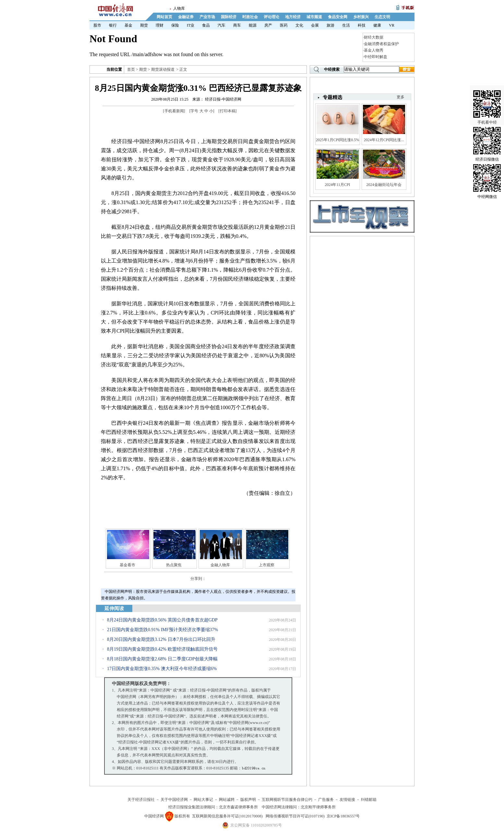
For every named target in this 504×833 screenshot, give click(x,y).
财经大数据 (374, 37)
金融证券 (186, 17)
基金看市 (127, 565)
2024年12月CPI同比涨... (384, 140)
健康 (377, 25)
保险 (175, 25)
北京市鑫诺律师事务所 (238, 807)
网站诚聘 (227, 800)
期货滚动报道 (163, 69)
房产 (268, 25)
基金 (128, 25)
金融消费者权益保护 (381, 44)
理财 (160, 25)
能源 (253, 25)
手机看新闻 (174, 111)
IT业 (191, 25)
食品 (206, 25)
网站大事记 (203, 800)
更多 (401, 97)
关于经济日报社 (141, 800)
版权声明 (248, 800)
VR (392, 25)
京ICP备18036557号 (343, 816)
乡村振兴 (361, 17)
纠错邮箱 (369, 800)
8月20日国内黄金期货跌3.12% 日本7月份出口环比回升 (161, 639)
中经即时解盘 (376, 57)
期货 (144, 25)
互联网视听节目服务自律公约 (287, 800)
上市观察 (267, 565)
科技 (362, 25)
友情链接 (347, 800)
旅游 (330, 25)
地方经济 (293, 17)
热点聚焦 (174, 565)
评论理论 (271, 17)
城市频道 (314, 17)
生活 (346, 25)
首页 (131, 69)
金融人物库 (220, 565)
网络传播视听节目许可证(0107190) (295, 816)
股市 (97, 25)
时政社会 (250, 17)
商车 (237, 25)
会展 (315, 25)
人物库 (179, 8)
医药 (284, 25)
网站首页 (164, 17)
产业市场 (207, 17)
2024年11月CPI (337, 185)
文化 (299, 25)
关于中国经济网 (174, 800)
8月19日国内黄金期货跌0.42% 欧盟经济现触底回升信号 (162, 649)
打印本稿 (228, 111)
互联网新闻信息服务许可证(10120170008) (227, 816)
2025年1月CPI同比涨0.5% (338, 140)
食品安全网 (338, 17)
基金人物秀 (374, 50)
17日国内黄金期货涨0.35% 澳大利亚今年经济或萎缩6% (162, 669)
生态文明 (382, 17)
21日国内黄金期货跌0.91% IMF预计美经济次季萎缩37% (162, 630)
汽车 (222, 25)
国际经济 (229, 17)
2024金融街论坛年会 (384, 185)
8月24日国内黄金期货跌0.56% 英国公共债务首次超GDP (162, 620)
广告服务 (326, 800)
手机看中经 (487, 98)
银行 (113, 25)
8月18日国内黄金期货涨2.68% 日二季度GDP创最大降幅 (162, 659)
